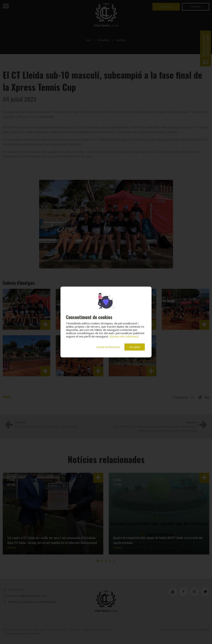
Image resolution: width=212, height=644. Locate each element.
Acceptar (135, 347)
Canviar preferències (108, 347)
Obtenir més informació (124, 336)
